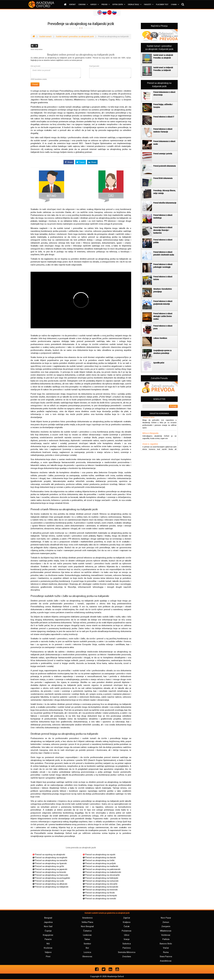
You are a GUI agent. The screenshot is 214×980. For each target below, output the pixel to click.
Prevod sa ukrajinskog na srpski (100, 854)
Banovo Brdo (166, 944)
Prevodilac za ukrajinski (162, 58)
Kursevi (95, 4)
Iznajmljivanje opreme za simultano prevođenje (162, 352)
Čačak (127, 926)
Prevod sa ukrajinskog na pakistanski (103, 869)
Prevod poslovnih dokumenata (165, 166)
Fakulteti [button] (149, 4)
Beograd (48, 918)
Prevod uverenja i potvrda (163, 154)
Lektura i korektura (160, 338)
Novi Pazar (166, 918)
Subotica (127, 944)
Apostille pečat (159, 363)
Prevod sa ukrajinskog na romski (101, 898)
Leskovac (87, 935)
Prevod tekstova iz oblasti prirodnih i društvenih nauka (164, 253)
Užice (127, 935)
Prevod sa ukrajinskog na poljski (101, 863)
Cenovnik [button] (83, 4)
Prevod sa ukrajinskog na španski (51, 863)
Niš (48, 944)
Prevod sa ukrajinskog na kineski (50, 872)
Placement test (162, 4)
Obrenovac (87, 956)
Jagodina (48, 922)
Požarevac (127, 931)
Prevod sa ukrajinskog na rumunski (102, 881)
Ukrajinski (36, 66)
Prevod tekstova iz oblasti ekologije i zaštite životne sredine (163, 316)
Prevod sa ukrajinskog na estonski (101, 890)
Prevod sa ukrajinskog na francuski (52, 875)
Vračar (166, 948)
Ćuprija (48, 931)
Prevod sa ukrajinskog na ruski (49, 881)
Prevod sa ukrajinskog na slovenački (102, 875)
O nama (175, 4)
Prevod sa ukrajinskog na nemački (51, 860)
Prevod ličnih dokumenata (163, 178)
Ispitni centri (119, 4)
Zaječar (127, 918)
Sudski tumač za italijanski (163, 67)
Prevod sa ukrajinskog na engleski (51, 857)
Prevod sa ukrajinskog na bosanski (102, 887)
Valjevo (48, 952)
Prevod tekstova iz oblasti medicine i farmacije (163, 130)
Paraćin (48, 939)
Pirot (48, 956)
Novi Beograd (87, 926)
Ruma (166, 952)
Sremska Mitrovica (127, 952)
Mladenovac (166, 931)
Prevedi (35, 84)
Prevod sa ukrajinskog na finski (100, 893)
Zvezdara (127, 956)
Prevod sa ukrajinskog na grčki (49, 866)
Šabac (87, 939)
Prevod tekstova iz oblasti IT (164, 117)
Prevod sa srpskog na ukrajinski (50, 854)
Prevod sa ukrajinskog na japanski (51, 869)
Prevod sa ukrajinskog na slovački (101, 884)
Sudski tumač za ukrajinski (163, 55)
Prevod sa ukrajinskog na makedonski (103, 872)
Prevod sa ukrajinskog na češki (100, 860)
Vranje (127, 939)
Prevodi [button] (105, 4)
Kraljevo (127, 922)
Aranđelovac (166, 961)
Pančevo (127, 948)
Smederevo (87, 918)
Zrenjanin (166, 926)
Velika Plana (87, 922)
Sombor (87, 944)
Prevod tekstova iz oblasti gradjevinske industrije (163, 303)
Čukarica (87, 931)
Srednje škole (135, 4)
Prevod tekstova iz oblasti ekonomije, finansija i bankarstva (163, 230)
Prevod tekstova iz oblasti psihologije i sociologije (163, 266)
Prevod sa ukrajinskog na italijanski (52, 887)
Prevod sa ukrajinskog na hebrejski (102, 878)
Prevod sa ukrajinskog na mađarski (102, 866)
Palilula (166, 939)
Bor (87, 948)
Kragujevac (48, 935)
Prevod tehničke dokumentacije (165, 203)
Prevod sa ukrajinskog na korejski (101, 895)
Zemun (166, 922)
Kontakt (72, 4)
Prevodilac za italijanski (162, 70)
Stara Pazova (166, 956)
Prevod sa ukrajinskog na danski (101, 857)
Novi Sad (48, 926)
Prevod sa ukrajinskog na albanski (51, 884)
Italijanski (94, 66)
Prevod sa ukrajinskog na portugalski (52, 878)
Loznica (87, 952)
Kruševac (48, 948)
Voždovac (166, 935)
